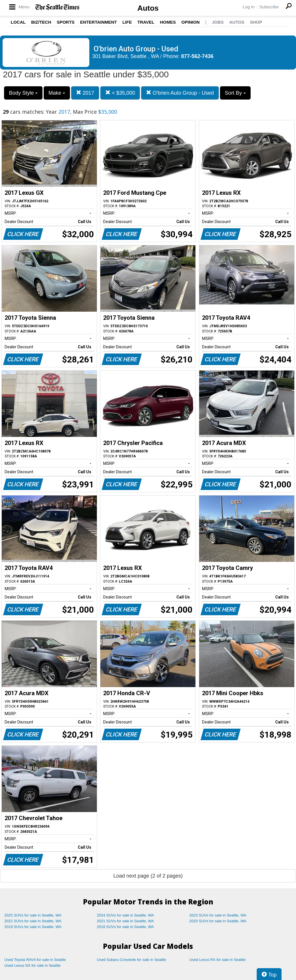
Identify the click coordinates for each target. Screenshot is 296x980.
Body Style (23, 93)
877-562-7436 (197, 56)
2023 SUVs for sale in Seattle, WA (218, 915)
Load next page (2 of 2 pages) (148, 876)
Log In (249, 7)
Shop (256, 22)
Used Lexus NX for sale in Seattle (32, 965)
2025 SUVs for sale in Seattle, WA (33, 915)
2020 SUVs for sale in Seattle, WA (218, 921)
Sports (66, 22)
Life (127, 22)
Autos (148, 8)
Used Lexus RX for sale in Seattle (217, 960)
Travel (146, 22)
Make (57, 93)
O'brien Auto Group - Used (180, 93)
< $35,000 (120, 93)
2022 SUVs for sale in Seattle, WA (33, 921)
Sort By (235, 93)
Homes (168, 22)
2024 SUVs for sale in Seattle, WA (125, 915)
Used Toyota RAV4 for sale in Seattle (35, 960)
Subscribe (269, 7)
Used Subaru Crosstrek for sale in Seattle (131, 960)
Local (18, 22)
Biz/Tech (41, 22)
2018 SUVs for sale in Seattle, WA (125, 927)
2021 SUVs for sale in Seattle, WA (125, 921)
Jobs (218, 22)
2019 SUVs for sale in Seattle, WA (33, 927)
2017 (85, 93)
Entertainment (98, 22)
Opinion (190, 22)
